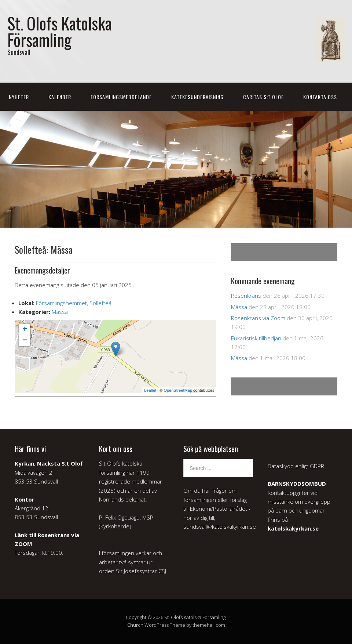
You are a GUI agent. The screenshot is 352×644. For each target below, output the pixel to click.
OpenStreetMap (178, 390)
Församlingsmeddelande (121, 97)
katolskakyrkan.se (293, 528)
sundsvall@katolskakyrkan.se (220, 527)
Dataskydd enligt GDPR (296, 466)
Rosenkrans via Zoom (258, 318)
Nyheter (19, 97)
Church (135, 625)
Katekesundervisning (197, 97)
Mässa (60, 312)
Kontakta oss (320, 97)
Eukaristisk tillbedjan (256, 338)
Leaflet (150, 390)
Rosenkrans (246, 296)
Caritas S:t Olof (263, 97)
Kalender (60, 97)
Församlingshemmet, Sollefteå (74, 303)
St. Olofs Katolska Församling (60, 31)
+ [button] (25, 330)
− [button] (25, 341)
